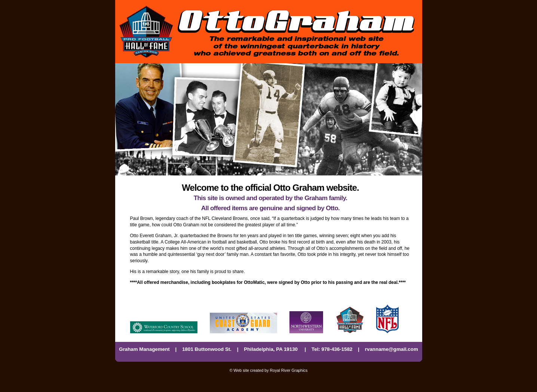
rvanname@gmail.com (392, 349)
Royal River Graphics (289, 370)
